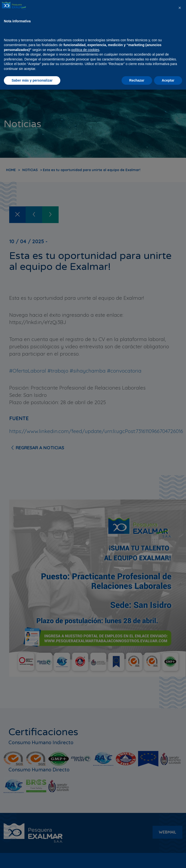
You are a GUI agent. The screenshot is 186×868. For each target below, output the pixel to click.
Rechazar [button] (137, 859)
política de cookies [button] (85, 828)
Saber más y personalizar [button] (32, 859)
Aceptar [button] (168, 859)
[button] (180, 786)
